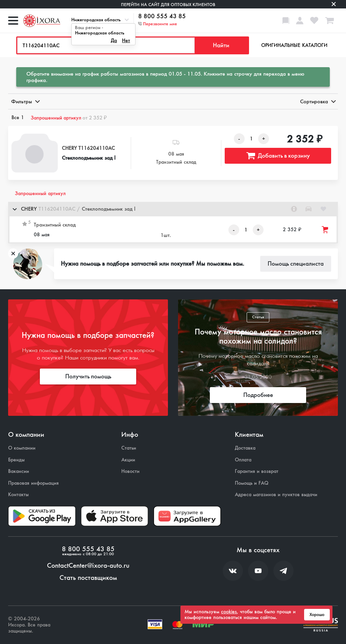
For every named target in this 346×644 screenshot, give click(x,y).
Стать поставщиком (88, 578)
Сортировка (317, 101)
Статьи (129, 448)
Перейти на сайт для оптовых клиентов (168, 5)
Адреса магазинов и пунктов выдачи (276, 495)
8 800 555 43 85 (162, 17)
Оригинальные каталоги (294, 45)
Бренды (16, 460)
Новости (130, 471)
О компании (22, 448)
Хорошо (317, 615)
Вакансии (19, 471)
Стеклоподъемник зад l (89, 158)
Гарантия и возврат (257, 471)
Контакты (18, 495)
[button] (173, 209)
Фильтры (25, 101)
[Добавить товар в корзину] (325, 230)
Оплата (243, 460)
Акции (128, 460)
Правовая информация (33, 483)
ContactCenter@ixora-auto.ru (88, 566)
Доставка (245, 448)
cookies (229, 612)
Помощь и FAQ (252, 483)
